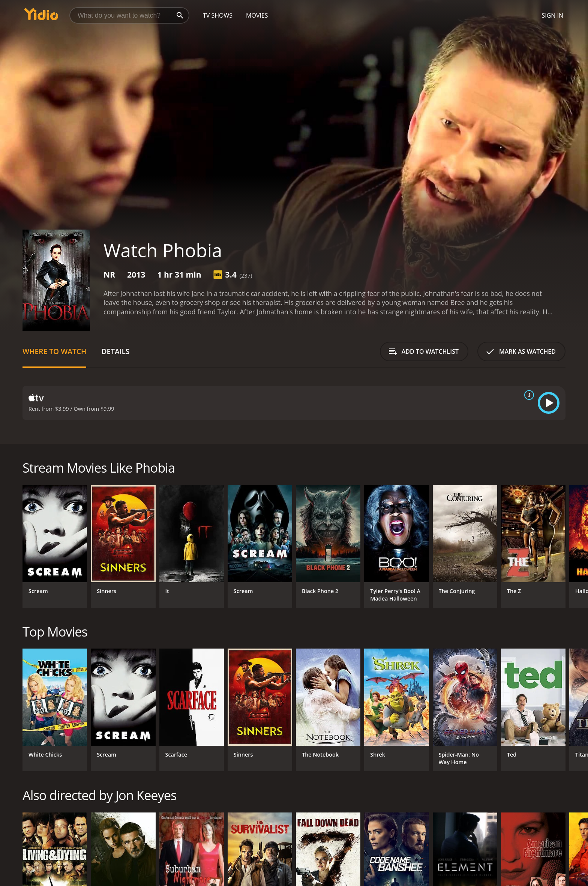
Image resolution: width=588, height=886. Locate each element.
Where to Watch (54, 351)
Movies (257, 15)
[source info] (528, 395)
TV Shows (218, 15)
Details (115, 351)
